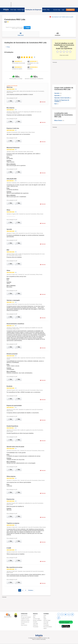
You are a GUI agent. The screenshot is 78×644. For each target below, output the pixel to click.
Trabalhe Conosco (25, 619)
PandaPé (35, 622)
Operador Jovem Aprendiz (62, 98)
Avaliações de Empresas (33, 10)
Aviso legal (35, 624)
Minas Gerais (58, 120)
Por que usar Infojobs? (26, 617)
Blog (48, 10)
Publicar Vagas (21, 10)
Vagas (45, 619)
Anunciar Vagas (37, 619)
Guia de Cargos (47, 620)
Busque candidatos (37, 620)
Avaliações (58, 34)
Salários (45, 10)
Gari (56, 104)
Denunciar (43, 102)
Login (63, 10)
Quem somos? (24, 616)
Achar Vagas (13, 10)
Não (18, 101)
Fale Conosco (24, 625)
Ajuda (34, 616)
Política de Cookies (25, 620)
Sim (10, 101)
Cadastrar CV (70, 10)
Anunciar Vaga (57, 10)
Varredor (57, 93)
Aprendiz (57, 96)
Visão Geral (21, 34)
